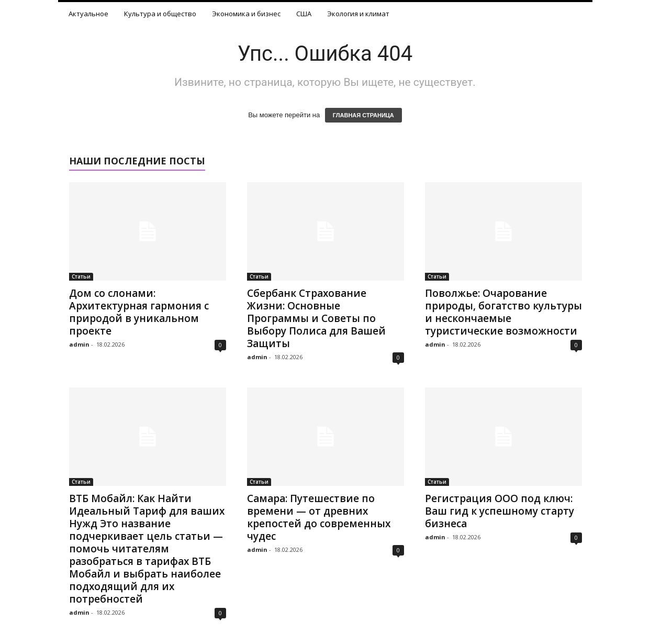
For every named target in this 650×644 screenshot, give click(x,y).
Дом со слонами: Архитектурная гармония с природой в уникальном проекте (139, 312)
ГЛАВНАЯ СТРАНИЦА (363, 115)
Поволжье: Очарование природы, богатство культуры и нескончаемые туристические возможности (503, 312)
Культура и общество (160, 14)
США (304, 14)
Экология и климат (358, 14)
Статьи (81, 276)
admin (79, 344)
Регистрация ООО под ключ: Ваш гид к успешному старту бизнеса (500, 511)
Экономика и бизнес (246, 14)
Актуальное (88, 14)
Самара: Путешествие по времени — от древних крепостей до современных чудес (319, 517)
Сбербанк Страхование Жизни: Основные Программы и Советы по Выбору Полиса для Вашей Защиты (316, 318)
